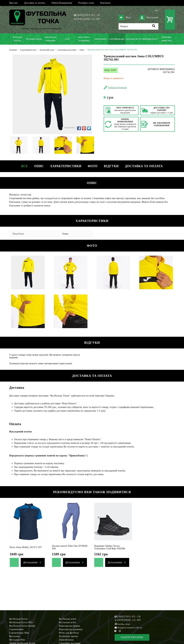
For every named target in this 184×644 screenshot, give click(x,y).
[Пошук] (138, 26)
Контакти (105, 3)
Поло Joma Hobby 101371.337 (26, 547)
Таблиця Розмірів (117, 88)
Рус (157, 11)
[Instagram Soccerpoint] (120, 631)
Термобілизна (66, 640)
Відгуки (112, 166)
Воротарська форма (70, 626)
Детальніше (30, 562)
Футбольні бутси (18, 619)
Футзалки (14, 636)
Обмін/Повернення (62, 3)
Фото (93, 166)
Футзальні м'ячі (68, 622)
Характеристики (66, 166)
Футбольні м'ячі (68, 619)
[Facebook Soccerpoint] (115, 631)
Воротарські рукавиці (71, 629)
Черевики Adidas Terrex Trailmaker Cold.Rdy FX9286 (110, 547)
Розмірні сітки (86, 3)
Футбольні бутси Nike (21, 622)
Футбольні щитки (69, 636)
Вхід (125, 18)
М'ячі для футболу (69, 633)
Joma (65, 234)
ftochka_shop (123, 624)
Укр (151, 11)
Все (24, 166)
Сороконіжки (16, 629)
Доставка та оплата (35, 3)
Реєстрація (149, 18)
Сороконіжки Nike (19, 633)
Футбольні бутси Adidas (22, 626)
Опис (39, 166)
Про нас (14, 3)
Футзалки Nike (17, 640)
